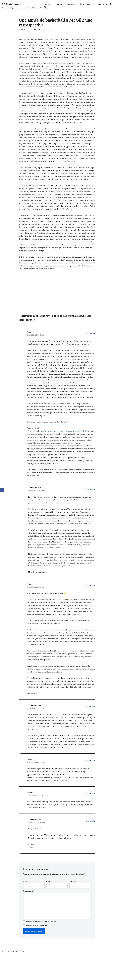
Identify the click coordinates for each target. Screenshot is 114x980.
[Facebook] (2, 490)
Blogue (82, 4)
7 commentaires (50, 30)
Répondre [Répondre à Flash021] (91, 342)
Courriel (50, 907)
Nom (26, 907)
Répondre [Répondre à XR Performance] (91, 505)
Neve (4, 977)
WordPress (20, 977)
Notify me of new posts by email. (37, 951)
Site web (72, 907)
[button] (52, 4)
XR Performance (27, 30)
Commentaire (29, 916)
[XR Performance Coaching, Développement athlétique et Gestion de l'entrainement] (21, 6)
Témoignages (71, 4)
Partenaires (60, 4)
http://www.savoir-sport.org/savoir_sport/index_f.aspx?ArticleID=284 (66, 445)
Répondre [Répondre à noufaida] (91, 818)
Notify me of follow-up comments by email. (41, 947)
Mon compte (103, 4)
